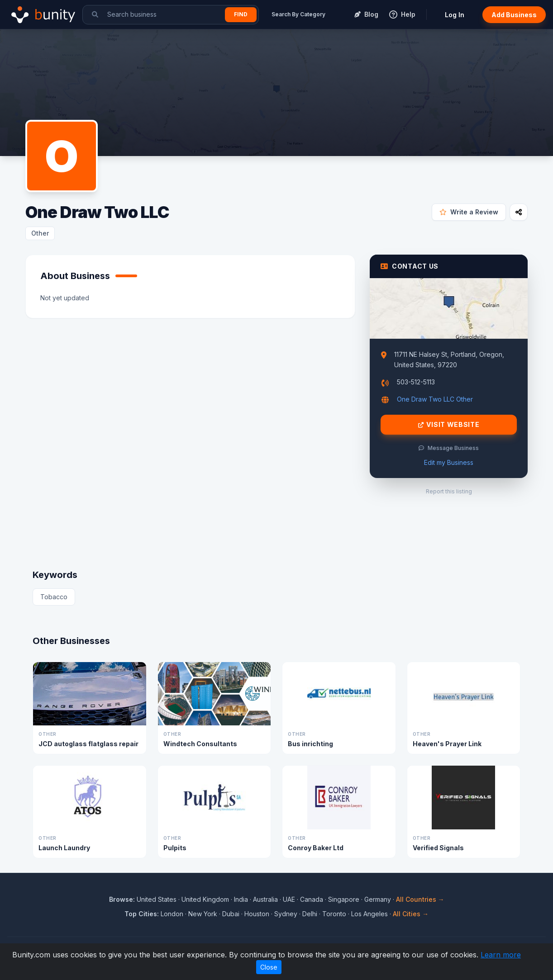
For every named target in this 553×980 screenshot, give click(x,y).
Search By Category (298, 14)
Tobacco (54, 597)
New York (203, 914)
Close (269, 967)
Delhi (310, 914)
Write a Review (469, 212)
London (172, 914)
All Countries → (420, 899)
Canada (312, 899)
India (241, 899)
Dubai (231, 914)
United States (157, 899)
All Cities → (411, 914)
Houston (257, 914)
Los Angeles (369, 914)
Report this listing (449, 491)
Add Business (514, 15)
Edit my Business (449, 462)
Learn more (501, 955)
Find (241, 14)
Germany (378, 899)
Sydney (286, 914)
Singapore (344, 899)
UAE (289, 899)
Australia (265, 899)
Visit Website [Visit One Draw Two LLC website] (449, 425)
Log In (455, 15)
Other (40, 233)
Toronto (334, 914)
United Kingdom (205, 899)
